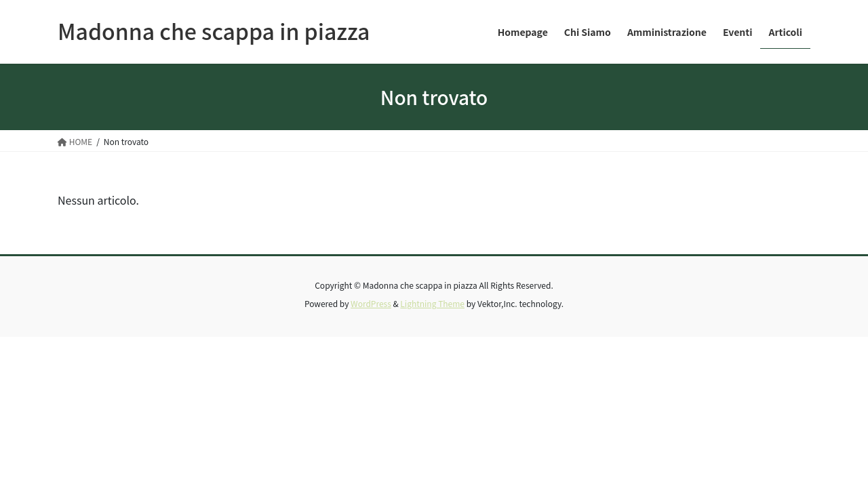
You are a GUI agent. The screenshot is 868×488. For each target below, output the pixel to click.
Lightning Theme (432, 303)
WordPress (371, 303)
